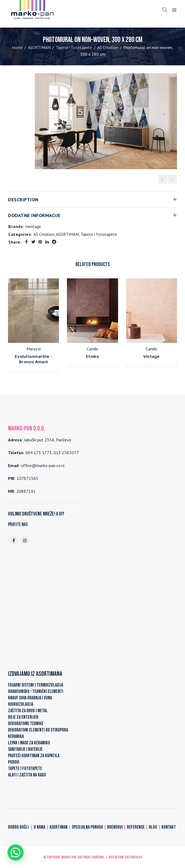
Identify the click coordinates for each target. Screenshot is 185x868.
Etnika (92, 356)
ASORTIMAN (39, 47)
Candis (92, 349)
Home (17, 47)
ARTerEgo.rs (134, 857)
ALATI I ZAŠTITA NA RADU (27, 775)
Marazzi (34, 349)
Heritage (33, 226)
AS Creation (108, 47)
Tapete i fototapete (74, 47)
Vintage (152, 356)
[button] (16, 852)
